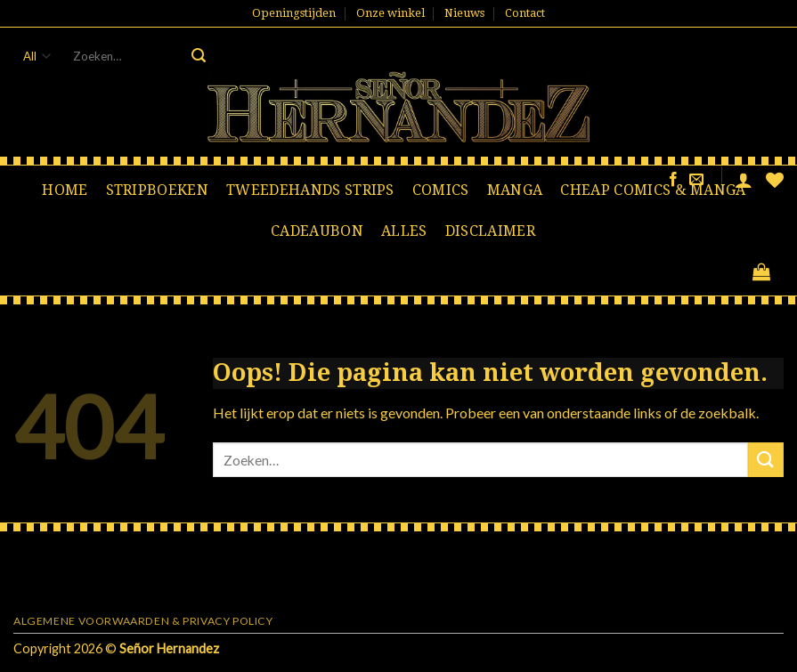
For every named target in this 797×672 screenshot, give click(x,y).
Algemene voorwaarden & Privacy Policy (143, 621)
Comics (441, 190)
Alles (404, 231)
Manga (515, 190)
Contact (525, 13)
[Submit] (199, 56)
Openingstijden (294, 13)
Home (65, 190)
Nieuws (464, 13)
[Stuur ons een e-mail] (696, 180)
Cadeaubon (317, 231)
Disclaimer (490, 231)
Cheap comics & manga (653, 190)
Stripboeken (158, 190)
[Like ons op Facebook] (673, 180)
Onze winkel (390, 13)
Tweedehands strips (310, 190)
